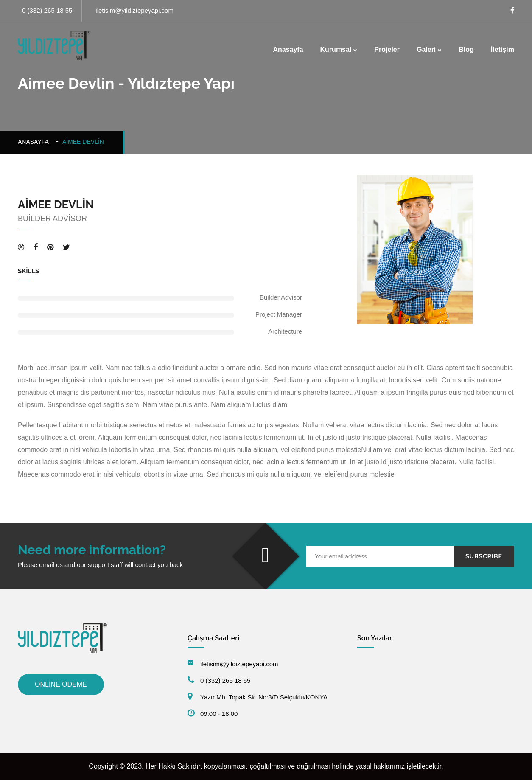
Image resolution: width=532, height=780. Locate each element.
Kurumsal (336, 49)
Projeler (387, 49)
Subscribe (484, 556)
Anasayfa (288, 49)
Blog (466, 49)
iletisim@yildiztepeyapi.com (134, 10)
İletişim (503, 49)
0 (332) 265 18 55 (47, 10)
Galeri (426, 49)
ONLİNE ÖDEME (61, 684)
